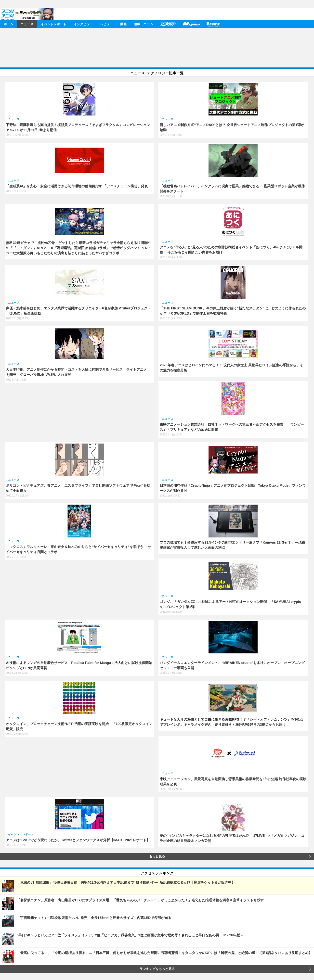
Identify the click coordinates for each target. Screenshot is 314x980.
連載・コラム (144, 24)
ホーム (8, 24)
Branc (213, 24)
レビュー (106, 24)
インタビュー (83, 24)
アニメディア (168, 24)
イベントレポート (53, 24)
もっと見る (157, 856)
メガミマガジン (191, 24)
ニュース (27, 24)
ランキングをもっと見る (157, 969)
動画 (123, 24)
